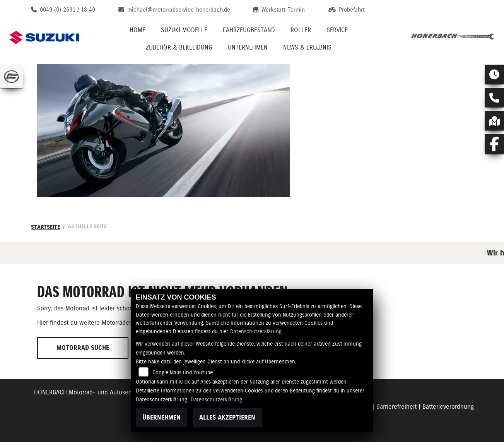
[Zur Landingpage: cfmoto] (12, 76)
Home (138, 30)
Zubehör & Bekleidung (179, 47)
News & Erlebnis (307, 47)
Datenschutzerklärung (256, 331)
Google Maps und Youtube (183, 372)
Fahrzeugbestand (249, 30)
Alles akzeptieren (227, 417)
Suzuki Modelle (184, 30)
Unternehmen (248, 47)
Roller (301, 30)
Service (337, 30)
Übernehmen (161, 417)
